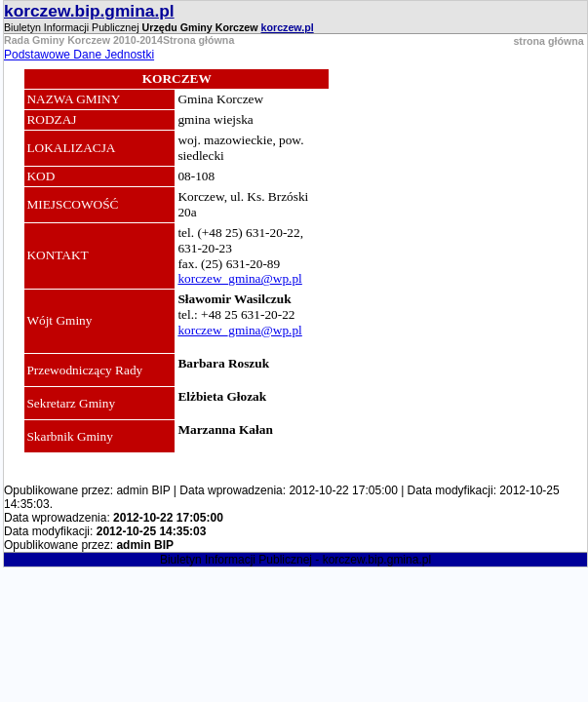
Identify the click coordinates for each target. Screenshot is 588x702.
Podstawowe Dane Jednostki (79, 55)
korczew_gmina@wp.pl (239, 278)
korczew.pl (288, 27)
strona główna (548, 41)
